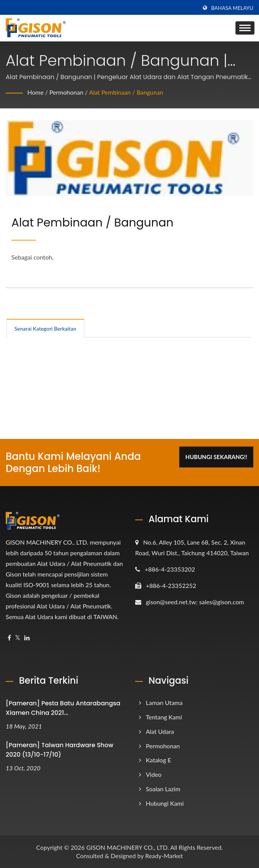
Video (154, 774)
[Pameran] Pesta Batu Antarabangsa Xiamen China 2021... (63, 708)
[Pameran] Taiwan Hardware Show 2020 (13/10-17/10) (59, 750)
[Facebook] (9, 638)
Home (36, 92)
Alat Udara (160, 731)
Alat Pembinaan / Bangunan (126, 92)
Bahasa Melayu (232, 8)
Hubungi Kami (165, 803)
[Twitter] (18, 638)
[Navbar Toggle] (245, 28)
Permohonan (66, 92)
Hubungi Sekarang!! (216, 457)
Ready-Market (164, 856)
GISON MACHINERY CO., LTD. (127, 847)
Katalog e (159, 760)
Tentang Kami (164, 717)
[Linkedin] (27, 638)
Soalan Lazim (163, 789)
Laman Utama (164, 702)
